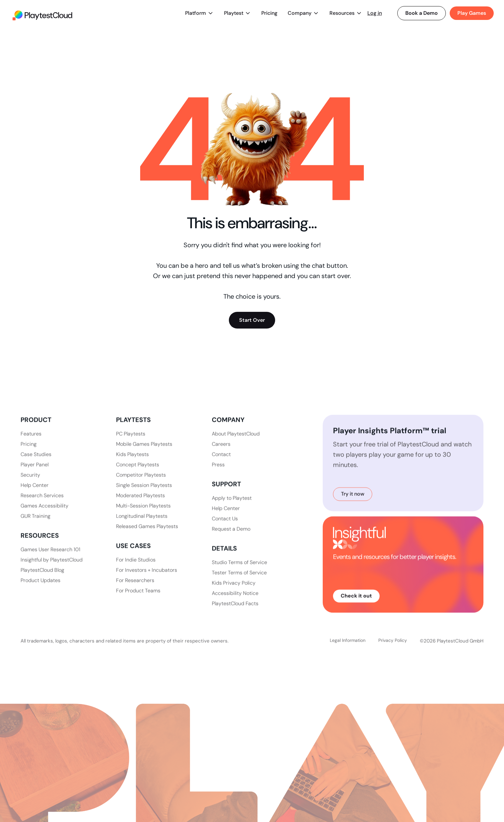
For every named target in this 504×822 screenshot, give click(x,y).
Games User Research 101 (50, 555)
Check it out (356, 602)
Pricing (269, 13)
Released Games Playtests (147, 532)
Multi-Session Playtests (143, 512)
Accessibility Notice (235, 599)
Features (31, 440)
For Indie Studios (136, 566)
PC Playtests (131, 440)
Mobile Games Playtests (144, 450)
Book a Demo (422, 13)
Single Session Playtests (144, 491)
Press (218, 470)
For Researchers (135, 586)
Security (30, 481)
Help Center (35, 491)
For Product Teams (138, 596)
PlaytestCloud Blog (42, 576)
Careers (221, 450)
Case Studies (36, 460)
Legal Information (348, 654)
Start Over (252, 320)
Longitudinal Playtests (142, 522)
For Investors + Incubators (147, 576)
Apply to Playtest (232, 504)
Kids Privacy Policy (234, 589)
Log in (375, 13)
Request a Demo (231, 535)
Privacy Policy (393, 654)
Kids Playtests (132, 460)
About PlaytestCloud (236, 440)
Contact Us (225, 524)
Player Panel (35, 470)
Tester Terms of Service (239, 578)
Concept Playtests (138, 470)
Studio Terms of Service (239, 568)
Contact (221, 460)
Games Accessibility (45, 512)
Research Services (42, 501)
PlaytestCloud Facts (235, 609)
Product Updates (40, 586)
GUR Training (36, 522)
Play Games (472, 13)
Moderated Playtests (140, 501)
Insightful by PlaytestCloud (52, 566)
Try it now (353, 500)
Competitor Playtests (141, 481)
